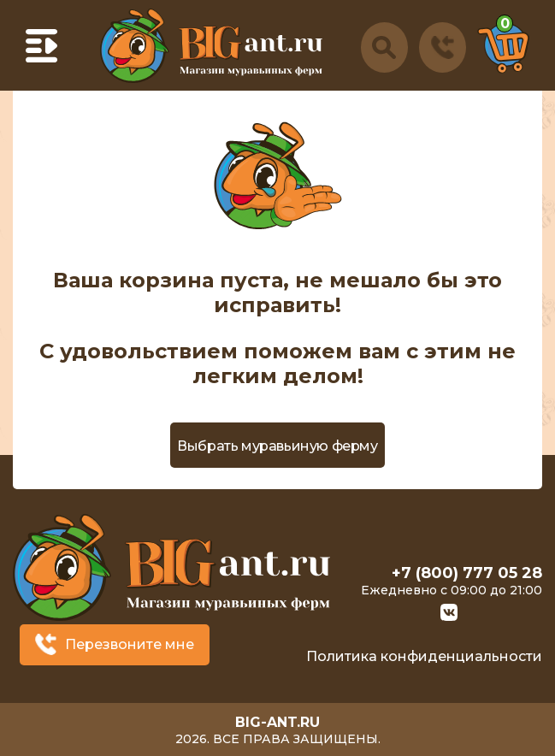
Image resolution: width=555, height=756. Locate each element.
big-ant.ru (277, 722)
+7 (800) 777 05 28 (467, 573)
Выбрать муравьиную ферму (277, 446)
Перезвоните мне (130, 644)
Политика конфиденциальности (424, 656)
